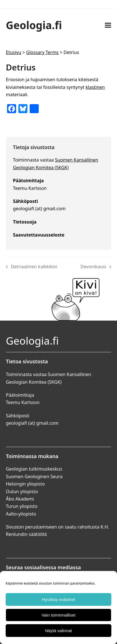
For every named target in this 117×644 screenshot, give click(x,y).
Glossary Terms (43, 52)
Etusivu (14, 52)
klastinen (95, 87)
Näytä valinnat (58, 631)
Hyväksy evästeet (58, 599)
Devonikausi (96, 267)
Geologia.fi (34, 25)
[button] (108, 25)
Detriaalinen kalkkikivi (32, 267)
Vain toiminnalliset (58, 615)
